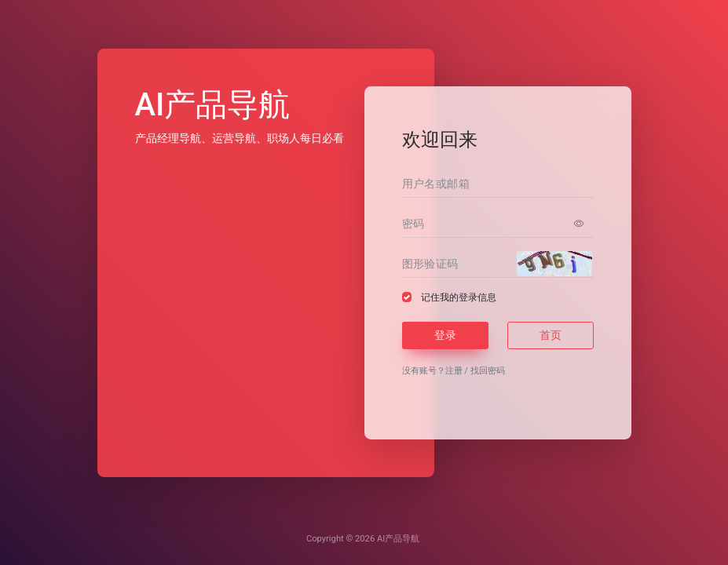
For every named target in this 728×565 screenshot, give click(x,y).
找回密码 (488, 371)
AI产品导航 (398, 539)
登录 (445, 335)
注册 (454, 371)
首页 (551, 335)
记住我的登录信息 (459, 297)
